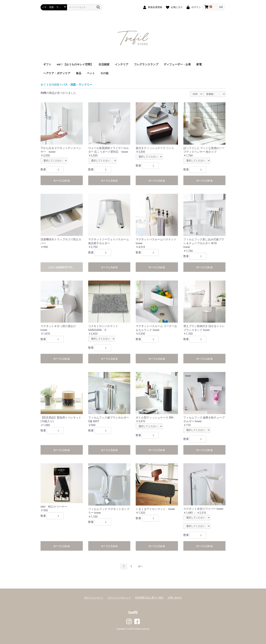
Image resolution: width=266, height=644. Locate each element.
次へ (140, 566)
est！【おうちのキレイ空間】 (75, 64)
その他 (104, 73)
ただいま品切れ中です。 (62, 267)
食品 (79, 73)
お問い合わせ (175, 598)
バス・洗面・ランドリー (77, 85)
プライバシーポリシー (119, 598)
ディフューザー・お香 (177, 64)
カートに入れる (62, 181)
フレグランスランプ (146, 64)
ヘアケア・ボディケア (57, 73)
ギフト (47, 64)
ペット (91, 73)
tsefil (133, 612)
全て (43, 85)
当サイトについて (94, 598)
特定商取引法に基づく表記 (149, 598)
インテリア (122, 64)
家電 (199, 64)
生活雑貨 (104, 64)
